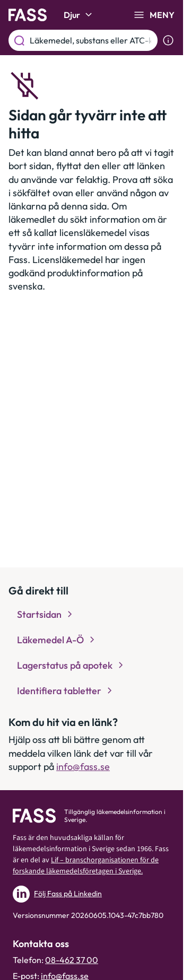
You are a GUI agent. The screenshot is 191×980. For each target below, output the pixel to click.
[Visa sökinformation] (168, 40)
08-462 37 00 (72, 960)
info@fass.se (83, 767)
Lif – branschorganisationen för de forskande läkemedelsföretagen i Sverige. (86, 866)
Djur (79, 15)
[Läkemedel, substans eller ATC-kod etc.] (92, 40)
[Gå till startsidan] (28, 15)
